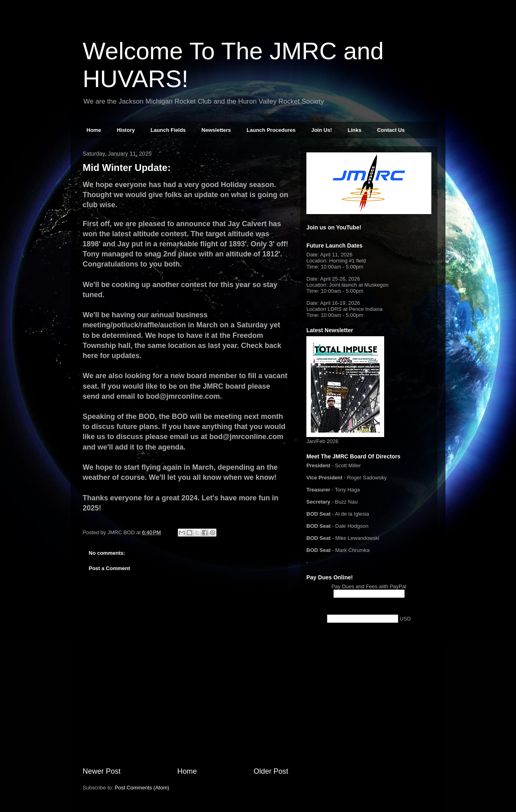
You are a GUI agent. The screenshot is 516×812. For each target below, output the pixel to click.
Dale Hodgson (352, 526)
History (126, 130)
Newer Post (102, 771)
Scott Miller (348, 465)
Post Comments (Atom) (142, 788)
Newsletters (216, 130)
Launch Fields (168, 130)
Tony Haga (347, 490)
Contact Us (391, 130)
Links (354, 130)
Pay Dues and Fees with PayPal (369, 586)
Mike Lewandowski (357, 538)
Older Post (271, 771)
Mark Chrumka (353, 550)
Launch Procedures (271, 130)
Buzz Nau (346, 502)
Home (94, 130)
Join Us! (321, 130)
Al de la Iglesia (352, 514)
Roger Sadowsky (367, 478)
